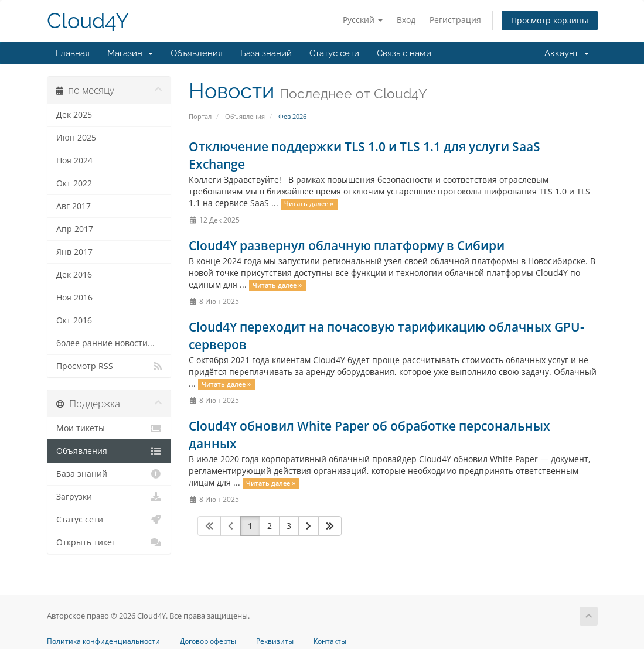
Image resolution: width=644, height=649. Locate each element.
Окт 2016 (74, 320)
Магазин (130, 53)
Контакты (330, 641)
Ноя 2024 (74, 160)
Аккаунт (567, 53)
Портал (200, 116)
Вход (406, 20)
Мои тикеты (109, 428)
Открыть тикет (109, 542)
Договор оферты (208, 641)
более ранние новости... (105, 343)
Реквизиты (275, 641)
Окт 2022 (74, 183)
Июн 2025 (76, 138)
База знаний (266, 53)
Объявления (197, 53)
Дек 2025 (74, 115)
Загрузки (109, 497)
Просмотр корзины (550, 20)
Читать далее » (309, 204)
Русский (363, 20)
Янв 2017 (74, 252)
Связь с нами (404, 53)
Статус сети (334, 53)
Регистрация (455, 20)
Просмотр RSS (109, 366)
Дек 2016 (74, 275)
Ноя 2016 (74, 298)
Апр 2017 (75, 229)
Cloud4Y (88, 21)
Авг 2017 (74, 206)
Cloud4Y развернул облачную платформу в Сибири (347, 245)
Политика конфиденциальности (103, 641)
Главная (73, 53)
